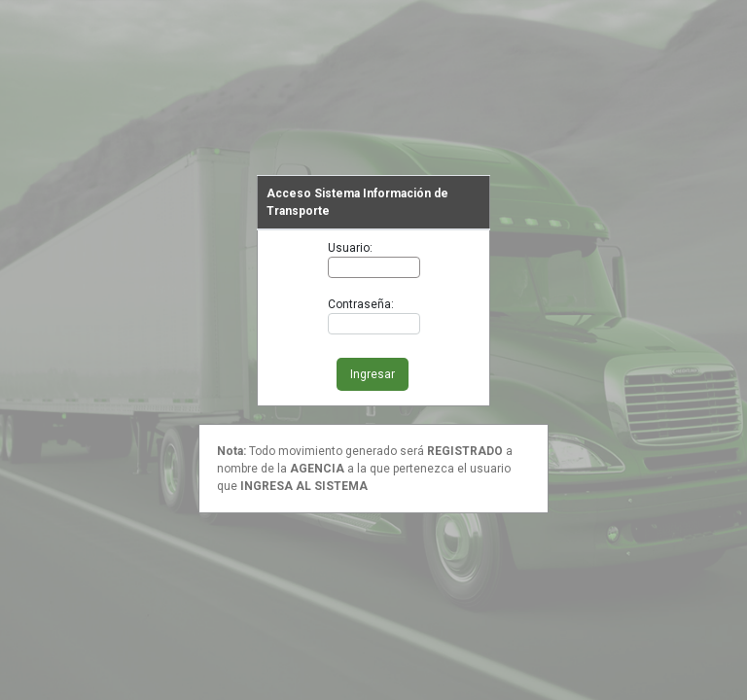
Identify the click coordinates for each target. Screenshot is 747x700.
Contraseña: (361, 304)
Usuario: (350, 248)
